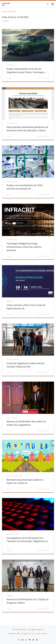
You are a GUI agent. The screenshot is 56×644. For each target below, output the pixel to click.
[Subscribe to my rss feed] (19, 640)
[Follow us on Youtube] (30, 640)
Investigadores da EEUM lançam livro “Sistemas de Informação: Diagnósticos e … (27, 541)
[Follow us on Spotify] (37, 640)
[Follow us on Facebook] (22, 640)
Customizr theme (41, 633)
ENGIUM (23, 630)
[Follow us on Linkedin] (33, 640)
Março (12, 12)
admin (10, 78)
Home (4, 12)
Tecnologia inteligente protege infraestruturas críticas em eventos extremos (24, 247)
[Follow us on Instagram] (26, 640)
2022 (8, 12)
